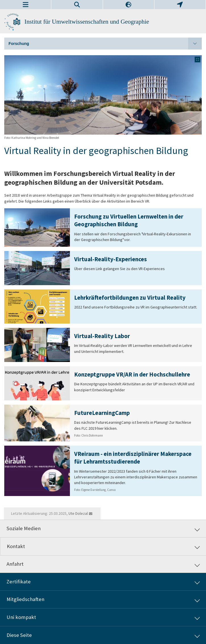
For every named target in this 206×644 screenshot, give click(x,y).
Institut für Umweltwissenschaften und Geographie (87, 22)
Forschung (105, 44)
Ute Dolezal (78, 513)
